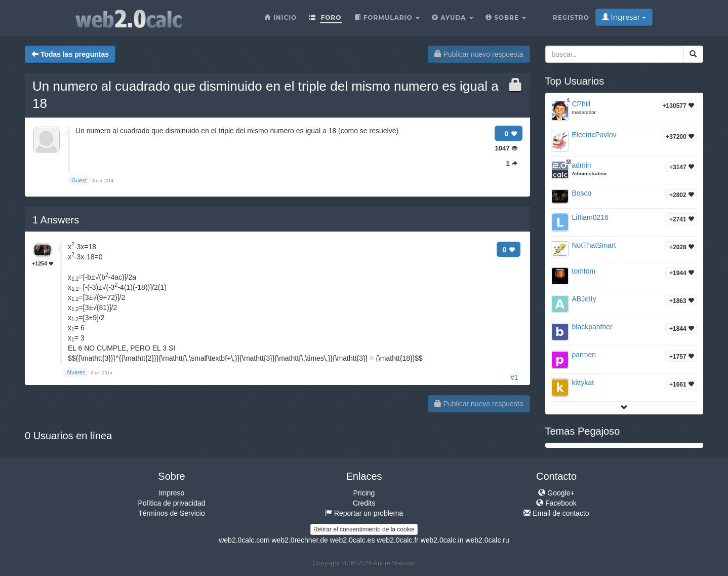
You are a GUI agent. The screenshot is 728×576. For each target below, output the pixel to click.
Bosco (582, 193)
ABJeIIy (584, 299)
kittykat (583, 382)
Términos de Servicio (172, 513)
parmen (584, 355)
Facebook (556, 503)
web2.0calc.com (244, 540)
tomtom (584, 271)
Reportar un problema (364, 513)
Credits (364, 503)
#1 (514, 377)
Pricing (364, 493)
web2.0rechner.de (299, 540)
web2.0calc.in (442, 540)
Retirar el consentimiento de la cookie (364, 529)
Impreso (172, 493)
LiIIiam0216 (590, 217)
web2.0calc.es (353, 540)
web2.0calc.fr (397, 540)
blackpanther (592, 327)
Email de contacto (556, 513)
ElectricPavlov (594, 135)
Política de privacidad (171, 503)
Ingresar (624, 17)
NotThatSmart (594, 245)
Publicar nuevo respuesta (479, 54)
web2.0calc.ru (487, 540)
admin (582, 165)
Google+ (556, 493)
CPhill (581, 104)
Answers (56, 220)
